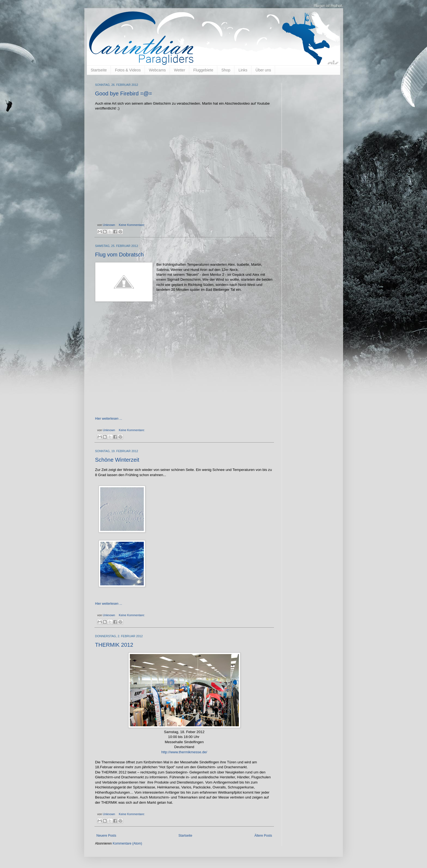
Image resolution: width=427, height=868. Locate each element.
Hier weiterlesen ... (109, 419)
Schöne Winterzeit (117, 460)
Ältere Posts (263, 836)
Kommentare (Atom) (127, 843)
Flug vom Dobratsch (119, 255)
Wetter (180, 70)
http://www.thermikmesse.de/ (184, 752)
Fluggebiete (203, 70)
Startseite (99, 70)
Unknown (109, 225)
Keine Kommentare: (132, 225)
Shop (226, 70)
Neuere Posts (106, 836)
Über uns (263, 70)
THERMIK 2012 (114, 645)
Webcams (157, 70)
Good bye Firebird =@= (123, 93)
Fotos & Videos (128, 70)
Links (243, 70)
